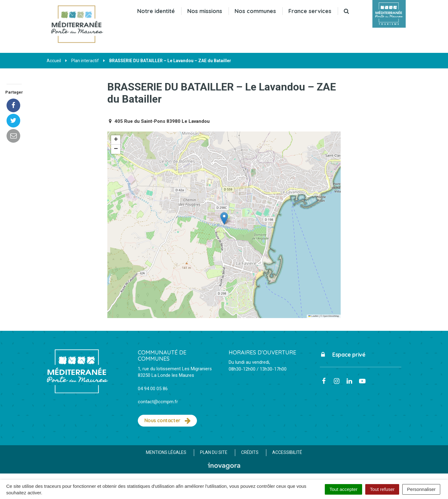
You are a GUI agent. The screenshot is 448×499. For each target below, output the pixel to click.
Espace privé (343, 355)
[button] (224, 218)
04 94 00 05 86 (153, 389)
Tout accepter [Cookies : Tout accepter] (343, 489)
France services (310, 11)
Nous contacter (168, 421)
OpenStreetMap (331, 316)
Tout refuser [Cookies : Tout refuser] (382, 489)
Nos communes (255, 11)
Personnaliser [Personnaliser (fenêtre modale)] (421, 489)
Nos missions (205, 11)
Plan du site (214, 452)
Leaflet (313, 316)
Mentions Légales (166, 452)
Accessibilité (287, 452)
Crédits (250, 452)
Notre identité (156, 11)
